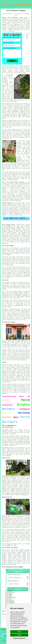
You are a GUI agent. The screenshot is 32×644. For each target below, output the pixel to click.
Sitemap (3, 629)
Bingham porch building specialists (11, 476)
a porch (6, 114)
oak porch (13, 283)
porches (19, 22)
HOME (14, 8)
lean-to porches (24, 480)
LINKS (17, 8)
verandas (10, 71)
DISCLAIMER (28, 8)
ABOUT (20, 8)
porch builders (17, 561)
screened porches (19, 71)
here (15, 564)
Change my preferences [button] (19, 638)
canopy (26, 359)
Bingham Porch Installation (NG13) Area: (15, 18)
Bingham (9, 226)
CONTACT (24, 8)
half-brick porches (21, 489)
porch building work (16, 201)
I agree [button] (19, 632)
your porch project (24, 154)
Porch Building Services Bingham (13, 567)
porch (12, 185)
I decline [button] (19, 635)
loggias (19, 375)
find (6, 550)
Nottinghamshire (25, 495)
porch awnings (6, 484)
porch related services (8, 495)
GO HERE (8, 545)
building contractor (7, 108)
